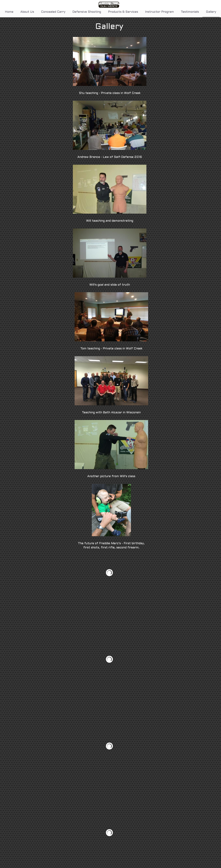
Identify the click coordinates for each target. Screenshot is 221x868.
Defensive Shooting (87, 12)
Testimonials (190, 12)
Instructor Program (159, 12)
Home (9, 12)
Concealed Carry (53, 12)
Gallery (211, 12)
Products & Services (123, 12)
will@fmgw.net (125, 866)
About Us (27, 12)
